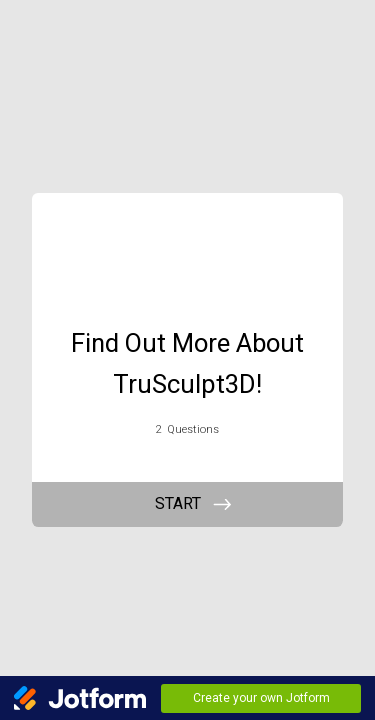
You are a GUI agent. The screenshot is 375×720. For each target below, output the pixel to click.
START (178, 503)
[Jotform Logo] (80, 698)
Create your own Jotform (261, 698)
